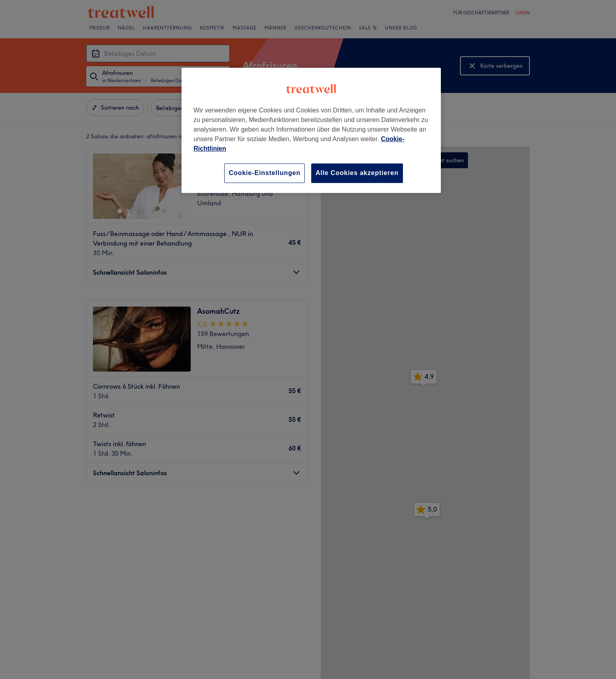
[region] (311, 130)
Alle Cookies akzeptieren (357, 173)
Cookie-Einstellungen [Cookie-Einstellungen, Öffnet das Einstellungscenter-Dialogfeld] (265, 173)
